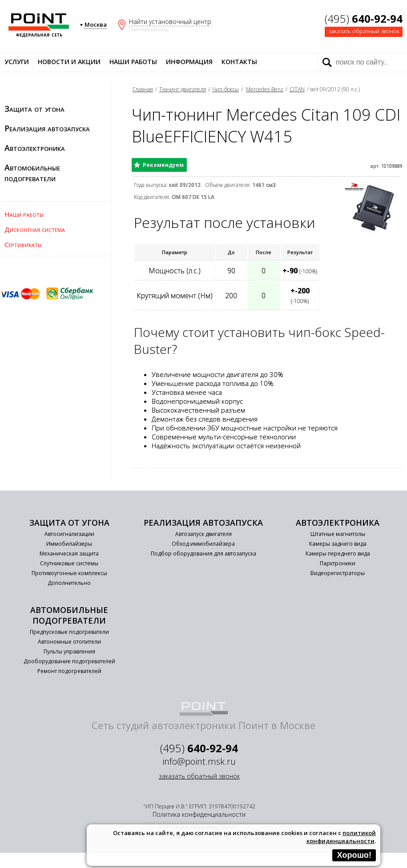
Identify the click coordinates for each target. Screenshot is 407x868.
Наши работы (133, 62)
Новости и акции (69, 62)
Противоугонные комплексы (69, 573)
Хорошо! (354, 855)
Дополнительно (69, 583)
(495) (364, 18)
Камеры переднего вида (338, 554)
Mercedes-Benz (265, 89)
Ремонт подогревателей (69, 671)
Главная (143, 89)
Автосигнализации (69, 534)
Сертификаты (23, 244)
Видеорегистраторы (338, 573)
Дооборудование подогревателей (69, 661)
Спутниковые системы (69, 563)
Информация (189, 62)
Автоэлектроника (35, 148)
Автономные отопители (69, 642)
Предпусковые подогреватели (69, 632)
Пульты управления (69, 651)
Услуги (17, 62)
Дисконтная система (35, 229)
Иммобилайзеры (69, 544)
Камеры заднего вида (338, 544)
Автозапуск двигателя (203, 534)
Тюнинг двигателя (183, 89)
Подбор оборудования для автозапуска (203, 554)
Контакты (239, 62)
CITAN (297, 89)
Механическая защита (69, 554)
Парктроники (338, 563)
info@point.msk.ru (199, 761)
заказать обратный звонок (364, 31)
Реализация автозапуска (47, 128)
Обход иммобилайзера (203, 544)
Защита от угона (34, 109)
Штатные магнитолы (338, 534)
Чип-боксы (226, 89)
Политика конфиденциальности (199, 814)
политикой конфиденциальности (341, 837)
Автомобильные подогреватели (32, 173)
